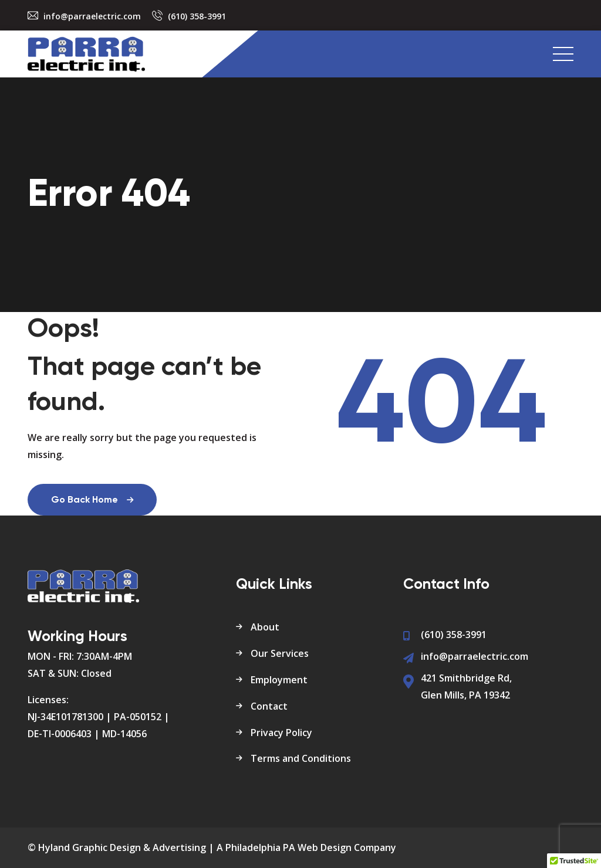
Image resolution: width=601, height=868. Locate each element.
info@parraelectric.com (92, 16)
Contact (269, 706)
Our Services (280, 653)
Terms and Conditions (301, 758)
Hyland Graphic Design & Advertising (122, 847)
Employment (279, 680)
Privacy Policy (281, 733)
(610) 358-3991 (197, 16)
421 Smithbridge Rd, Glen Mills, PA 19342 (466, 686)
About (265, 627)
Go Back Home (92, 500)
